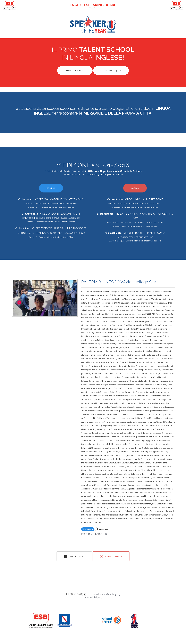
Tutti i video (74, 556)
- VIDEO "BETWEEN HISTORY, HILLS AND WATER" (51, 228)
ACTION (135, 188)
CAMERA (51, 188)
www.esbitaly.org (93, 597)
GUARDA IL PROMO (75, 71)
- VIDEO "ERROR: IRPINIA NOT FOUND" (135, 233)
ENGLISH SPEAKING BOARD (93, 5)
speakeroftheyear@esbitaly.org (104, 594)
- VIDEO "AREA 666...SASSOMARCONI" (51, 214)
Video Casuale (111, 556)
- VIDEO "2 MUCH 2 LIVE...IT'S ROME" (135, 199)
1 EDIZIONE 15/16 (111, 71)
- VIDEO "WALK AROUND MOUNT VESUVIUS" (51, 199)
